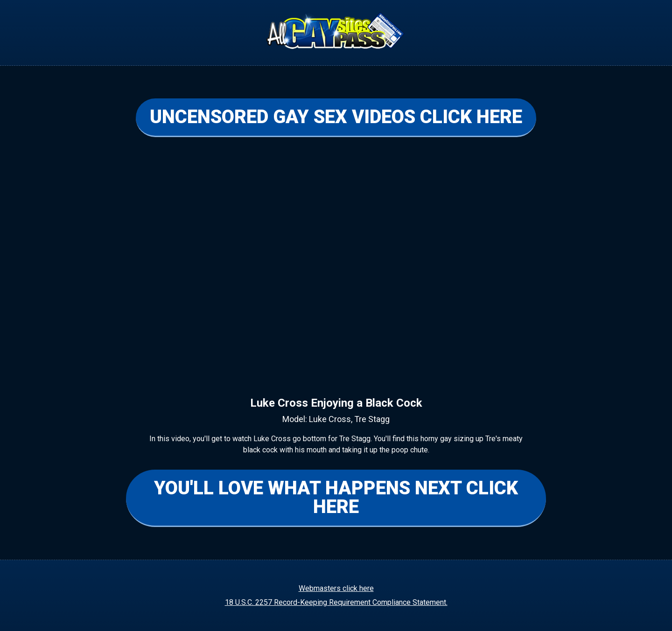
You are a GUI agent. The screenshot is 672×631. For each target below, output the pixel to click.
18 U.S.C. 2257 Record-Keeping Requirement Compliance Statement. (336, 602)
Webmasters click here (336, 588)
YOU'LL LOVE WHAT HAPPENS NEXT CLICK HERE (336, 497)
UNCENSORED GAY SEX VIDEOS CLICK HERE (336, 117)
